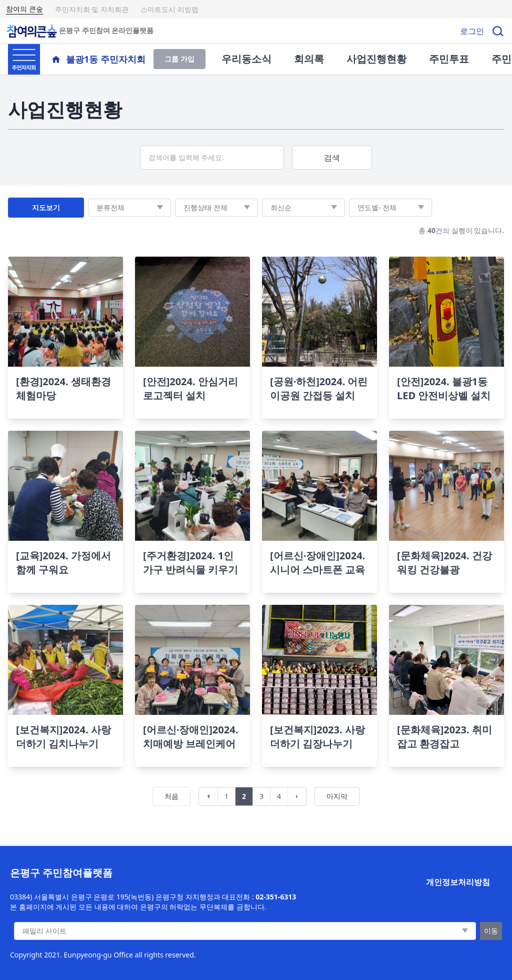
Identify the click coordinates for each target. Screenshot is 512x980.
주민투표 (449, 59)
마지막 (337, 796)
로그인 (472, 31)
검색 (332, 158)
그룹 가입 (179, 59)
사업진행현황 (376, 59)
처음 (171, 796)
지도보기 (46, 207)
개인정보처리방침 (458, 882)
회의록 (309, 59)
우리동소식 (246, 59)
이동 (491, 931)
